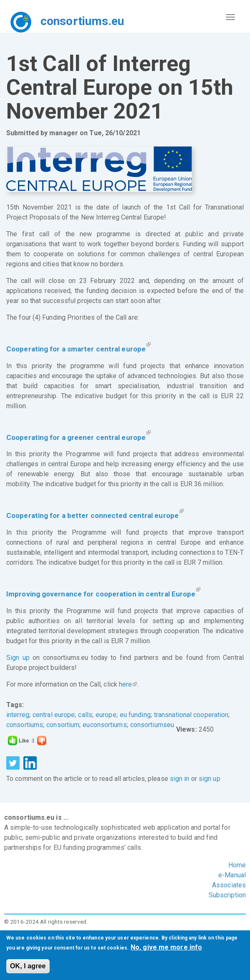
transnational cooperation (191, 715)
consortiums (25, 725)
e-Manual (232, 875)
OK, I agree (28, 966)
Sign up (18, 658)
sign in (180, 779)
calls (85, 715)
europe (106, 715)
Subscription (227, 895)
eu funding (135, 715)
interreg (18, 715)
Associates (229, 885)
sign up (210, 779)
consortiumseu (152, 725)
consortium (63, 725)
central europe (54, 715)
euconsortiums (105, 725)
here (128, 684)
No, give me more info (166, 947)
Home (237, 865)
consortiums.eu (82, 21)
